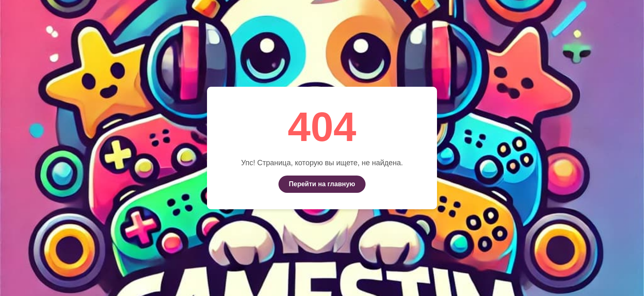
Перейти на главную (322, 184)
